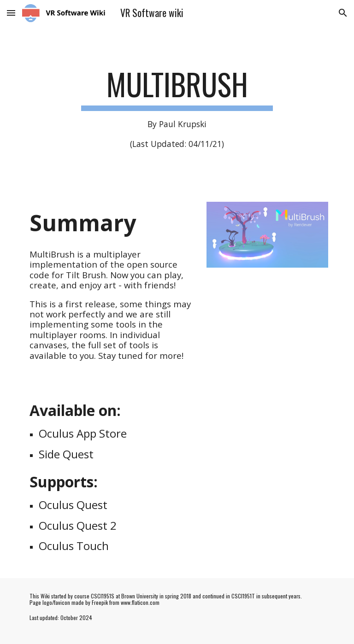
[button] (11, 13)
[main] (177, 108)
